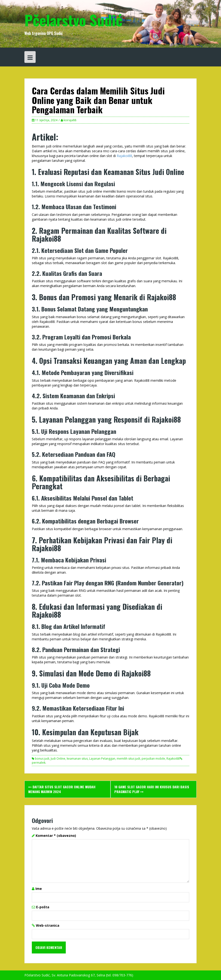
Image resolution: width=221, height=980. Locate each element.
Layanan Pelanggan (102, 759)
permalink (39, 763)
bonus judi (42, 759)
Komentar (56, 836)
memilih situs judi (128, 759)
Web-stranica (48, 925)
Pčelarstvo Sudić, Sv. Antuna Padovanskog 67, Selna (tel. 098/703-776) (79, 975)
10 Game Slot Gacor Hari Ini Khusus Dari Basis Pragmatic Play (152, 789)
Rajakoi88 (124, 156)
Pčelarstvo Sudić (73, 20)
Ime (39, 889)
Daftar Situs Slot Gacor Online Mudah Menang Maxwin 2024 (62, 789)
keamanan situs (77, 759)
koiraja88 (70, 120)
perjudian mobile (153, 759)
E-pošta (43, 907)
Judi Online (58, 759)
